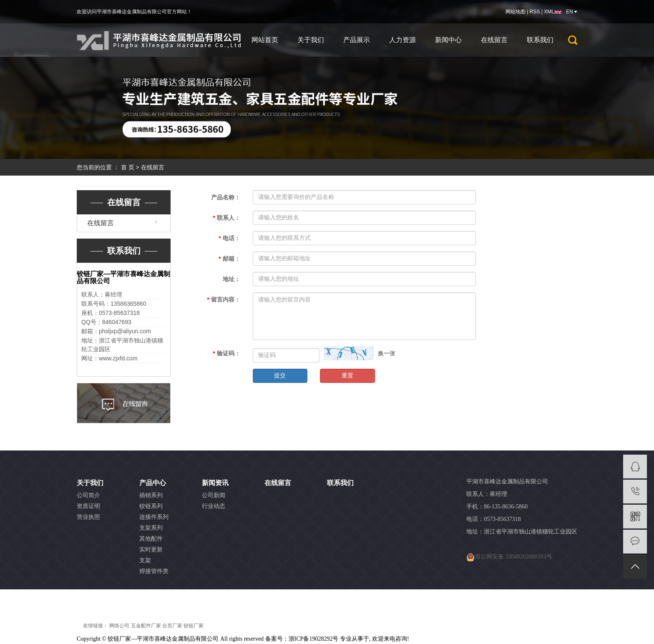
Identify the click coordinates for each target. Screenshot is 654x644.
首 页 (128, 167)
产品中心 (153, 483)
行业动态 (214, 506)
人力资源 (402, 40)
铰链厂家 (194, 626)
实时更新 (151, 550)
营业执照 (88, 517)
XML (549, 12)
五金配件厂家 (146, 626)
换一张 (387, 353)
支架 (145, 560)
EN (570, 12)
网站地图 (516, 12)
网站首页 (265, 40)
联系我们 (540, 40)
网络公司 (119, 626)
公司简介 (88, 495)
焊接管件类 (154, 571)
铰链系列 (151, 506)
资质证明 (88, 506)
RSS (535, 12)
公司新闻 (214, 495)
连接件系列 (154, 517)
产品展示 (357, 40)
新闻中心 (448, 40)
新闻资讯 (215, 483)
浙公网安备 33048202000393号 (513, 557)
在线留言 (494, 40)
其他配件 (151, 539)
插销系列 (151, 495)
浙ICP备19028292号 (314, 639)
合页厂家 (172, 626)
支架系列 (151, 528)
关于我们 (311, 40)
